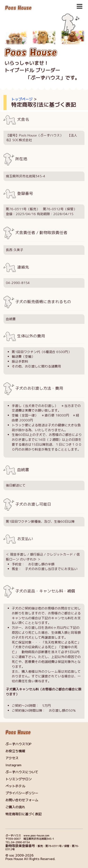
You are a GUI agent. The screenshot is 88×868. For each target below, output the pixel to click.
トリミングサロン (19, 779)
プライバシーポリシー (22, 793)
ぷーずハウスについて (22, 772)
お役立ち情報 (15, 751)
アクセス (12, 758)
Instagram (13, 765)
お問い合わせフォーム (22, 800)
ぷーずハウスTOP (18, 744)
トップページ (22, 99)
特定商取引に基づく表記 (23, 814)
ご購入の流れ (15, 807)
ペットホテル (15, 786)
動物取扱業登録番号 (20, 846)
